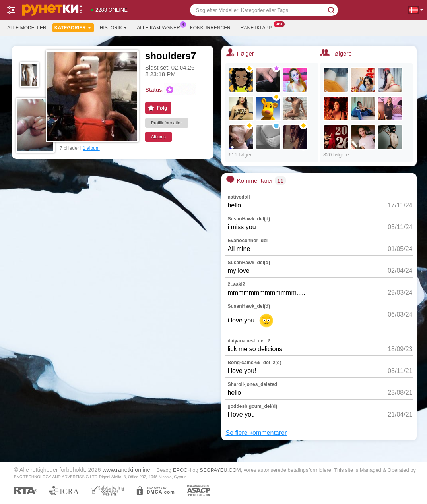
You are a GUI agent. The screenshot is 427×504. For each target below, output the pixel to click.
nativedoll (239, 197)
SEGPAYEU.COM (220, 470)
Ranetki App (258, 27)
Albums (158, 137)
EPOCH (182, 470)
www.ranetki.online (126, 470)
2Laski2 (236, 284)
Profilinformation (167, 123)
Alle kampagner (160, 27)
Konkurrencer (210, 28)
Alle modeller (27, 28)
